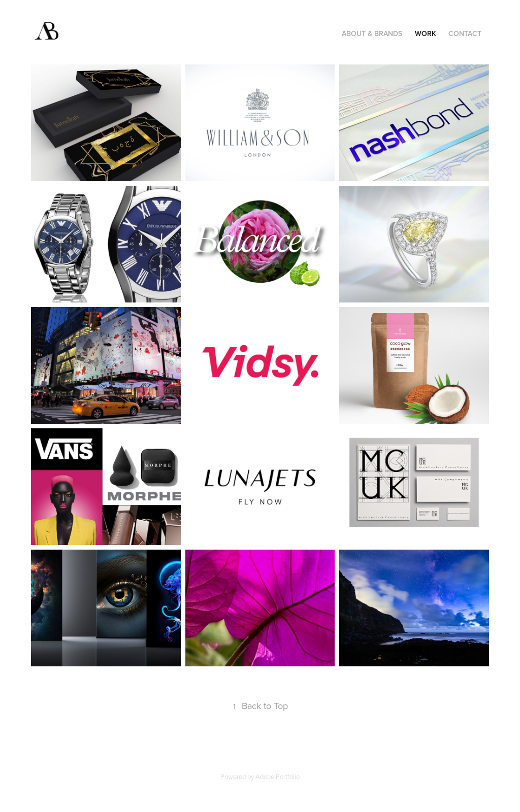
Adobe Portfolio (278, 776)
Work (426, 33)
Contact (465, 33)
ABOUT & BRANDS (372, 33)
